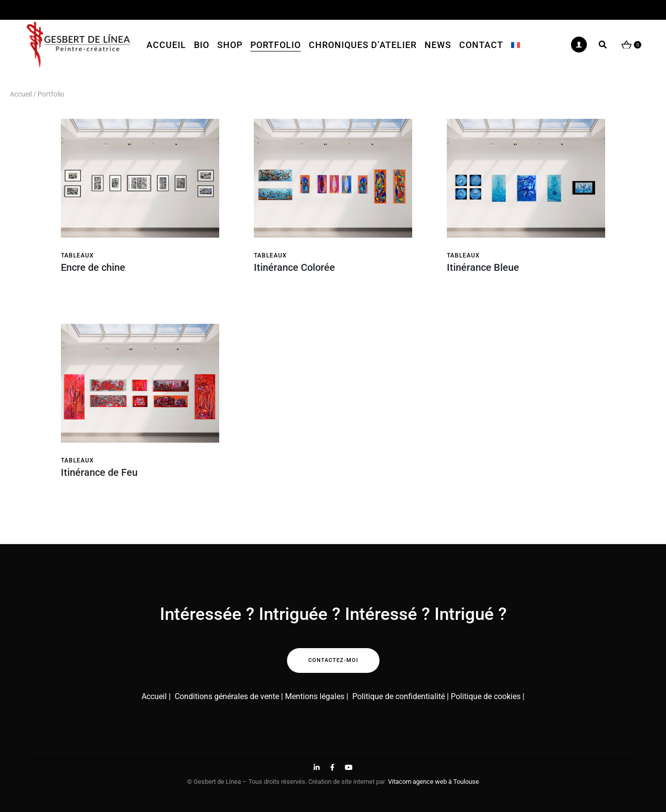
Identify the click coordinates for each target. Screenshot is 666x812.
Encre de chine (93, 267)
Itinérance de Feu (99, 472)
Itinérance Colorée (294, 267)
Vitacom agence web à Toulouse (433, 782)
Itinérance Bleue (483, 267)
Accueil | (156, 696)
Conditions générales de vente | (228, 696)
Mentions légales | (317, 696)
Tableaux (77, 255)
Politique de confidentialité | (402, 696)
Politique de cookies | (488, 696)
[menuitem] (516, 45)
